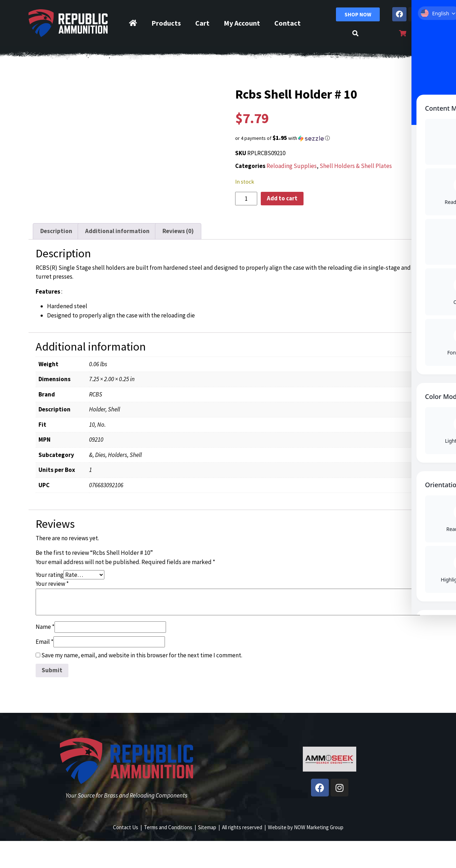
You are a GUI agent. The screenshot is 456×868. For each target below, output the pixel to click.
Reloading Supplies (292, 166)
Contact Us (126, 854)
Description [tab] (56, 258)
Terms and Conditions (168, 854)
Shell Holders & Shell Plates (356, 166)
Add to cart (282, 198)
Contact (287, 23)
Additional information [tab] (117, 258)
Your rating (50, 602)
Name (45, 654)
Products (166, 23)
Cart (202, 23)
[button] (330, 138)
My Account (242, 23)
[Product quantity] (246, 199)
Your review (52, 611)
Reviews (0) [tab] (178, 258)
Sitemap (207, 854)
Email (45, 669)
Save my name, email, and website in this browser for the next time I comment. (142, 682)
